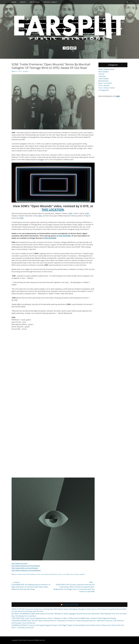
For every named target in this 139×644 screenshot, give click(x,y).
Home (14, 2)
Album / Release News (20, 574)
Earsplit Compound (28, 640)
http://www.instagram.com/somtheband (26, 570)
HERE (70, 213)
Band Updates (31, 574)
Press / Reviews (75, 574)
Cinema (38, 574)
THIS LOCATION (64, 236)
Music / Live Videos (64, 574)
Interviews (102, 76)
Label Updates (45, 574)
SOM (83, 574)
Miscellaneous (54, 574)
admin (26, 71)
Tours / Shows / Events (107, 88)
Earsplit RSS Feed (70, 605)
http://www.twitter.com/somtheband (25, 568)
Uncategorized (104, 90)
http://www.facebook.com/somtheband (26, 566)
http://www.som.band (19, 563)
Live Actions (35, 2)
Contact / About (50, 2)
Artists (23, 2)
